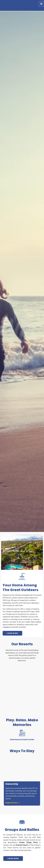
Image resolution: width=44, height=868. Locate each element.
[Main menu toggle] (41, 4)
